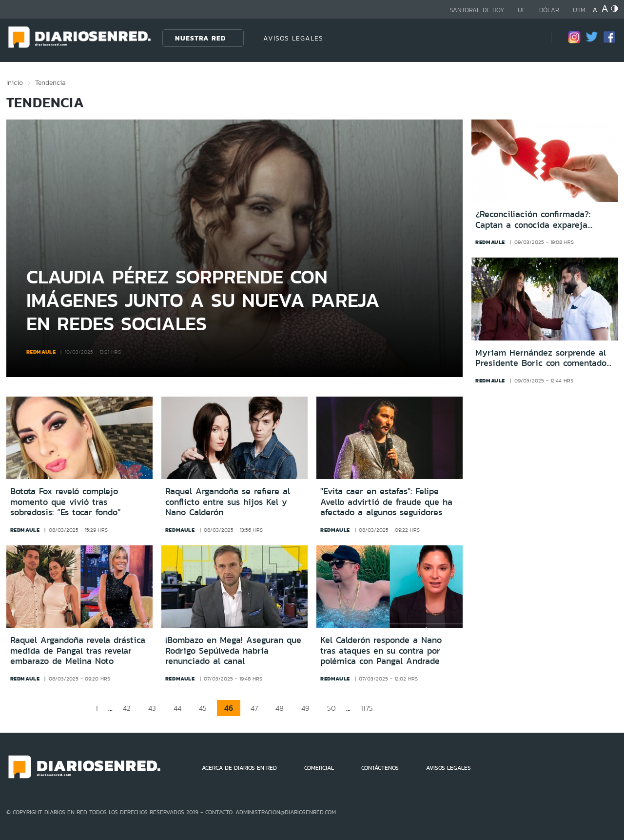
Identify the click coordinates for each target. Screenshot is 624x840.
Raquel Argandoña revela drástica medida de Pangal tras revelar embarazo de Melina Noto (78, 650)
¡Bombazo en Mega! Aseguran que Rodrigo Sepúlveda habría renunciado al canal (233, 650)
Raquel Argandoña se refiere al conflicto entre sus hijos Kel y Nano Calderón (228, 502)
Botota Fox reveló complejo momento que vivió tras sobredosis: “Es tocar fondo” (66, 502)
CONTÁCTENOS (380, 768)
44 (177, 708)
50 (331, 708)
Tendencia (50, 82)
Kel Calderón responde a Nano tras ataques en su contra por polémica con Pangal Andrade (381, 650)
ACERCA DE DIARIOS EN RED (239, 768)
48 (280, 708)
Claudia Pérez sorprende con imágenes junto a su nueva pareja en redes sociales (203, 300)
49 (305, 708)
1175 (367, 708)
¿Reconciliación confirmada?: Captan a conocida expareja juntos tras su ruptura (533, 220)
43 (152, 708)
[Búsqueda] (529, 38)
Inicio (15, 82)
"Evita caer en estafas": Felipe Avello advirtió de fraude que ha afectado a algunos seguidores (386, 502)
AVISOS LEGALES (293, 38)
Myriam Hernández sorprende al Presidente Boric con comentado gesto (541, 358)
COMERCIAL (319, 768)
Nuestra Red (200, 38)
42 (127, 708)
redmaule (41, 352)
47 (254, 708)
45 (203, 708)
